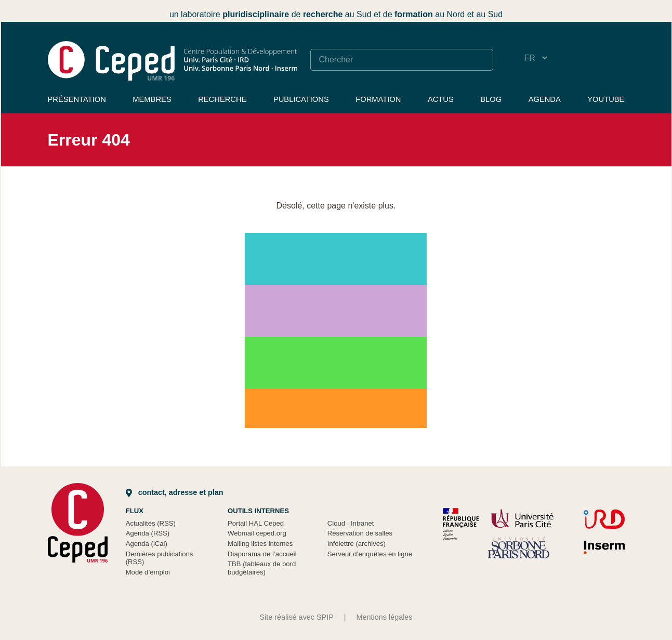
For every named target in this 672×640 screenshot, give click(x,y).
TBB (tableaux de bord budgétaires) (262, 568)
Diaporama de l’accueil (262, 554)
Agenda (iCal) (147, 544)
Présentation (77, 99)
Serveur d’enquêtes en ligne (370, 554)
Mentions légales (385, 617)
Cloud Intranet (351, 523)
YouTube (606, 99)
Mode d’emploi (148, 572)
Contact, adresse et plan (175, 492)
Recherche (222, 99)
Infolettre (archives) (357, 544)
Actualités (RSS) (151, 523)
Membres (152, 99)
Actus (441, 99)
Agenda (545, 99)
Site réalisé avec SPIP (296, 617)
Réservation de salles (360, 533)
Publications (301, 99)
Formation (378, 99)
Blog (491, 99)
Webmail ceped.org (257, 533)
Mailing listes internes (260, 544)
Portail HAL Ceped (256, 523)
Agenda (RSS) (148, 533)
